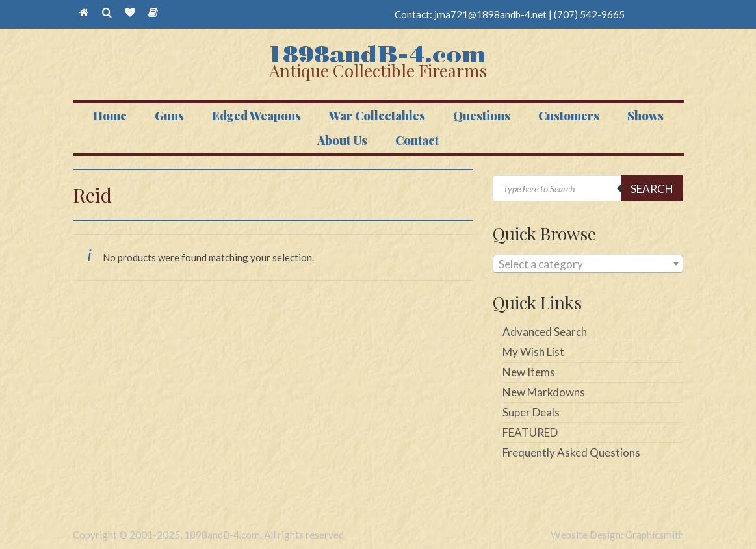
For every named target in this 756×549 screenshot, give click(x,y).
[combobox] (588, 264)
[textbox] (588, 264)
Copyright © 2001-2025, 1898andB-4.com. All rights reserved (208, 535)
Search (652, 189)
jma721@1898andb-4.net (490, 14)
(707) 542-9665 (589, 14)
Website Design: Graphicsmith (617, 535)
